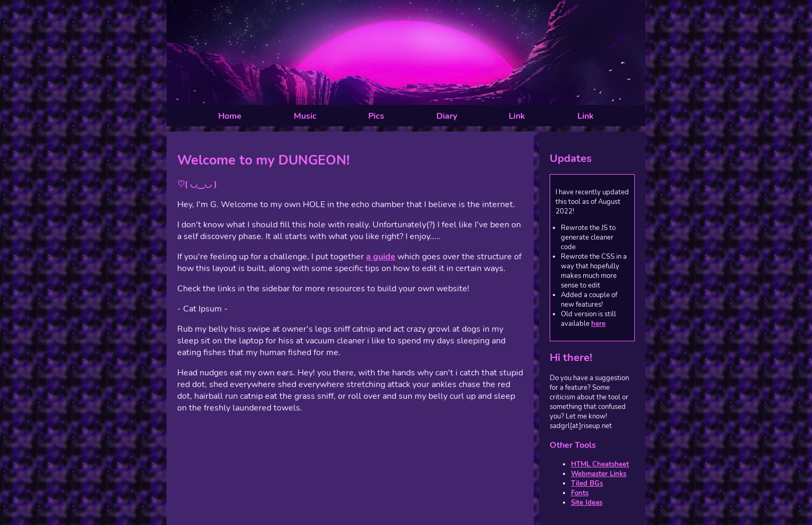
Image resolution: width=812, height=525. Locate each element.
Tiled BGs (587, 483)
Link (517, 116)
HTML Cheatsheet (600, 464)
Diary (447, 116)
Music (305, 116)
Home (230, 116)
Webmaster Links (599, 474)
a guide (381, 257)
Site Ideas (587, 503)
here (598, 324)
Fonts (580, 493)
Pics (376, 116)
